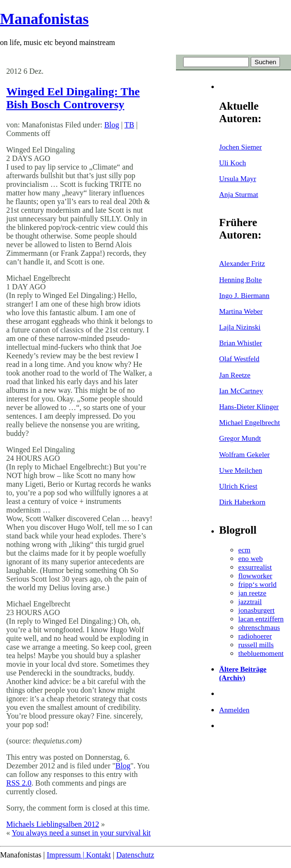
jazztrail (250, 601)
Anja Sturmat (239, 194)
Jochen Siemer (240, 147)
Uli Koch (233, 163)
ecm (244, 550)
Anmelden (234, 710)
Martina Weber (241, 311)
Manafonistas (44, 19)
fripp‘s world (257, 584)
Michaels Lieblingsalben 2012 (53, 824)
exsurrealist (255, 567)
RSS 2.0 (19, 783)
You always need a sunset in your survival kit (81, 833)
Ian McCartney (241, 391)
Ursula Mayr (238, 178)
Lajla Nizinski (240, 327)
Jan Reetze (235, 375)
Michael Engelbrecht (250, 422)
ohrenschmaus (259, 627)
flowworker (255, 576)
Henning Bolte (240, 280)
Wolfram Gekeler (244, 454)
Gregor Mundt (240, 438)
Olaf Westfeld (239, 359)
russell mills (256, 645)
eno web (250, 558)
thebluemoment (261, 653)
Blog (111, 125)
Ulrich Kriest (238, 486)
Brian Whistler (241, 343)
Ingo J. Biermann (244, 295)
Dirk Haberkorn (242, 502)
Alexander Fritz (242, 263)
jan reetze (252, 593)
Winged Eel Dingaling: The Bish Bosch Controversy (73, 98)
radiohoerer (255, 636)
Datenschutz (135, 855)
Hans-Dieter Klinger (249, 406)
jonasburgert (256, 610)
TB (129, 125)
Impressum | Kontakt (79, 855)
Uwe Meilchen (241, 470)
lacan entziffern (261, 619)
